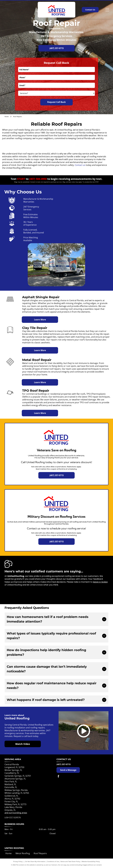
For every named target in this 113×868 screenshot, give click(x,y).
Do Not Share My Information (35, 861)
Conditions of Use (53, 861)
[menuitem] (9, 853)
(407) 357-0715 (64, 764)
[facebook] (58, 777)
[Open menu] (107, 10)
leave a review (100, 582)
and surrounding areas (16, 813)
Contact (79, 165)
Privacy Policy (18, 861)
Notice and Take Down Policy (70, 861)
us (84, 165)
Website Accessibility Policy (91, 861)
